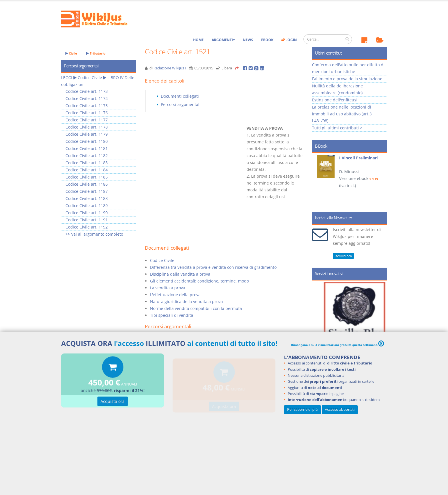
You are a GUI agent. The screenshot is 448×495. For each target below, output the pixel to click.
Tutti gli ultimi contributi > (337, 128)
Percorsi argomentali (181, 104)
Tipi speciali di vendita (172, 315)
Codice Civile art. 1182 (87, 156)
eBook (267, 40)
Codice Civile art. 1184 (87, 170)
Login (289, 40)
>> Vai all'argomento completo (94, 234)
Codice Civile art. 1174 (87, 98)
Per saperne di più (302, 409)
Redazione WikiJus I (170, 68)
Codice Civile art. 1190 (87, 213)
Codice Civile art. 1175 (87, 106)
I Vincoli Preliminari (358, 158)
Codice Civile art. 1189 (87, 206)
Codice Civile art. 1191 (87, 220)
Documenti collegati (180, 96)
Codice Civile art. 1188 (87, 198)
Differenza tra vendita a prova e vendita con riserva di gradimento (213, 267)
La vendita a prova (168, 288)
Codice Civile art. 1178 (87, 127)
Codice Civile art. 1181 (87, 148)
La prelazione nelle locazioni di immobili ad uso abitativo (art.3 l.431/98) (342, 114)
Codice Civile (162, 260)
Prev (318, 181)
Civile (71, 53)
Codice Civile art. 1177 (87, 120)
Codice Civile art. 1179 (87, 134)
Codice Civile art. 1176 (87, 113)
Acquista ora (113, 402)
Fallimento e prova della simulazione (347, 79)
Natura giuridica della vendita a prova (186, 301)
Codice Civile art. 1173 (87, 91)
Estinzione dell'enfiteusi (335, 100)
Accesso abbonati (340, 409)
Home (198, 40)
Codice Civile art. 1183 (87, 163)
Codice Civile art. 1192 (87, 227)
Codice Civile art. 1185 (87, 177)
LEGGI (67, 78)
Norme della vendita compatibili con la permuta (196, 308)
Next (380, 181)
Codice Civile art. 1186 (87, 184)
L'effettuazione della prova (175, 295)
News (248, 40)
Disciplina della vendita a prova (180, 274)
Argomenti (223, 40)
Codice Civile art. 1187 (87, 191)
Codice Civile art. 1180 (87, 141)
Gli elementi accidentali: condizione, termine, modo (199, 281)
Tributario (96, 53)
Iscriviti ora (343, 256)
